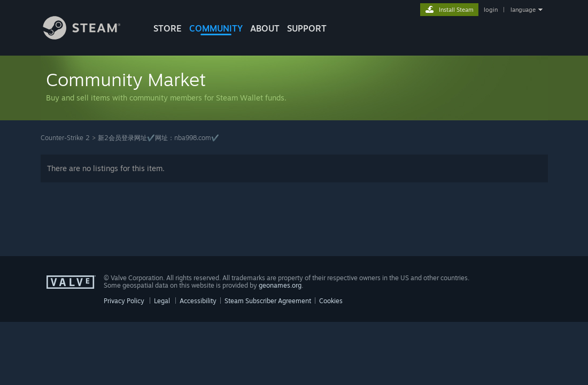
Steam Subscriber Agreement (268, 301)
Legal (162, 301)
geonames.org (280, 285)
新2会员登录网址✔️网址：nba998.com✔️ (158, 138)
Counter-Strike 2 (65, 138)
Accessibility (198, 301)
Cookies (331, 301)
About (265, 28)
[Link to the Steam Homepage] (90, 37)
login (491, 10)
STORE (168, 28)
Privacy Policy (124, 301)
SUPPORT (307, 28)
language (523, 10)
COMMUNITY (216, 28)
